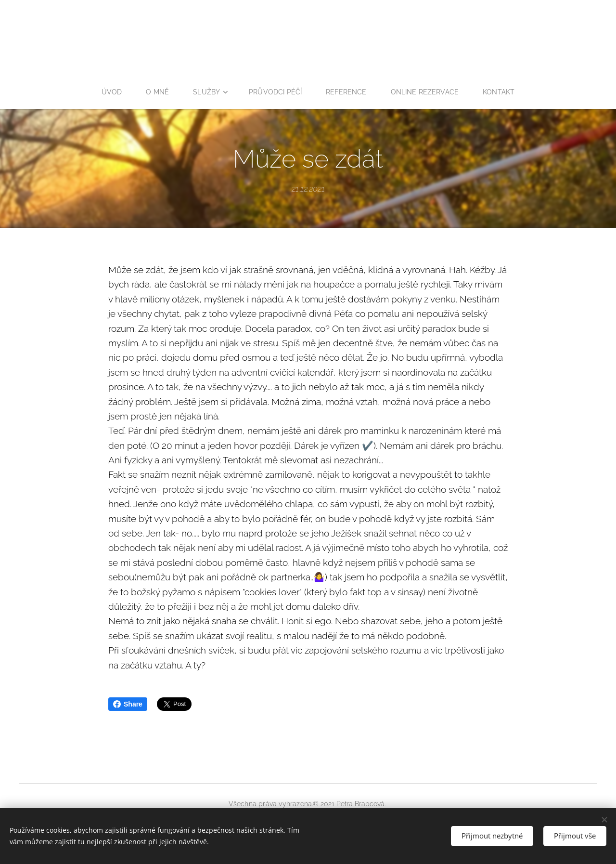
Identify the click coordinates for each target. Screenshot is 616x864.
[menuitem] (110, 92)
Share (128, 704)
